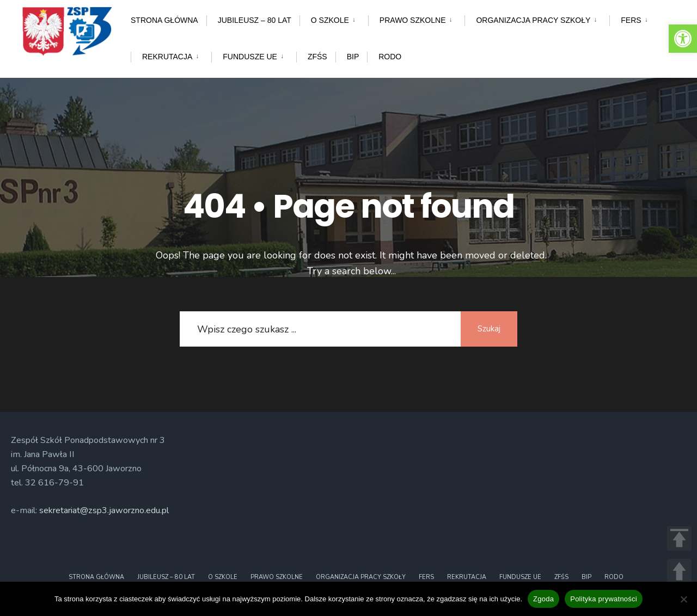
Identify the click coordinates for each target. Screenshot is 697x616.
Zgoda (543, 599)
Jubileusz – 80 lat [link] (255, 20)
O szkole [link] (330, 20)
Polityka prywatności (604, 599)
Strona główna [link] (164, 20)
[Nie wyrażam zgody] (683, 599)
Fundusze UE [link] (250, 57)
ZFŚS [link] (317, 57)
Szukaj (487, 329)
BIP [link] (353, 57)
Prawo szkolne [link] (413, 20)
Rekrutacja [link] (167, 57)
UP (679, 571)
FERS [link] (631, 20)
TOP (679, 538)
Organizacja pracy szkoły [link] (533, 20)
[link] (683, 39)
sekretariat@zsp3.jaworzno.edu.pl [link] (104, 510)
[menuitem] (334, 18)
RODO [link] (390, 57)
